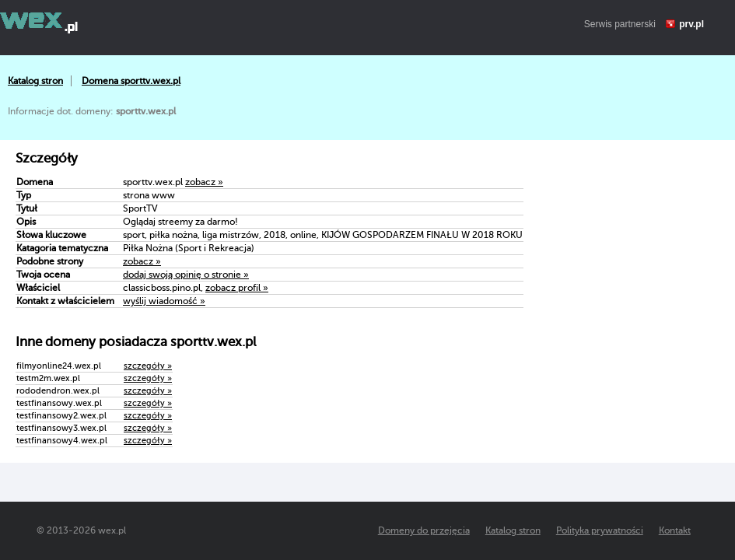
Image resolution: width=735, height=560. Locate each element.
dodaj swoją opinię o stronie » (186, 275)
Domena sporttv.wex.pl (131, 81)
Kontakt (675, 530)
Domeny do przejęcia (424, 530)
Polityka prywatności (600, 530)
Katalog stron (35, 81)
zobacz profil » (237, 288)
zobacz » (204, 182)
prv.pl (691, 24)
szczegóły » (148, 366)
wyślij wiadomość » (164, 301)
